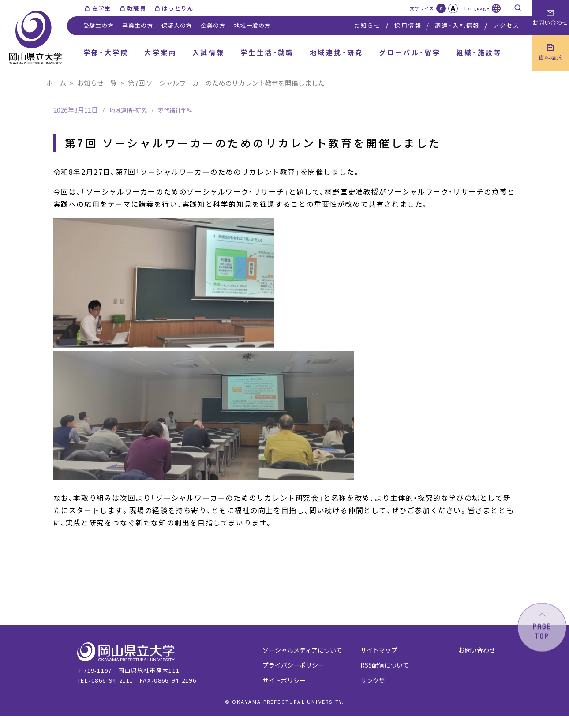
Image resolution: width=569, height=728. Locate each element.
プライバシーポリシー (293, 665)
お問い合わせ (477, 650)
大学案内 (161, 52)
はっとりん (178, 8)
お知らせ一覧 (97, 83)
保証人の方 (177, 25)
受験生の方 (99, 25)
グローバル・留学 (410, 52)
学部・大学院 (106, 52)
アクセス (506, 25)
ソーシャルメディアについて (302, 650)
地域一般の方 (252, 25)
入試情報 (209, 52)
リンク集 (373, 680)
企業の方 (213, 25)
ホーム (56, 83)
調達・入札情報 (457, 25)
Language (477, 8)
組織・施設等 (479, 52)
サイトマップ (379, 650)
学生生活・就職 (267, 52)
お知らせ (368, 25)
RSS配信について (385, 665)
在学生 (102, 8)
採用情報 (408, 25)
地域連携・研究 (337, 52)
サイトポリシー (284, 680)
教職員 (137, 8)
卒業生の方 (137, 25)
